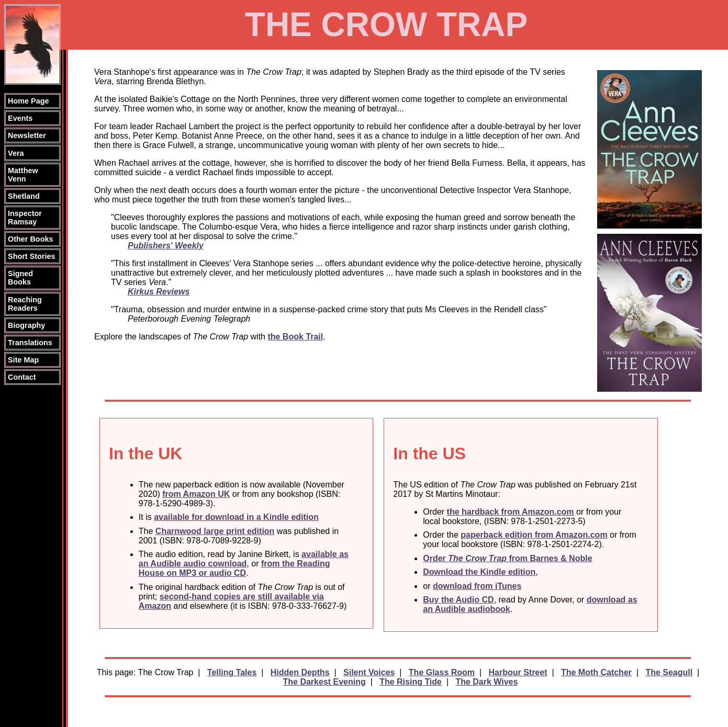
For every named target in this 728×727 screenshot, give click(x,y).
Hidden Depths (300, 672)
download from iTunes (477, 586)
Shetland (24, 196)
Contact (22, 377)
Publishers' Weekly (166, 246)
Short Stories (31, 256)
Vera (16, 153)
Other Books (30, 239)
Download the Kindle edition (479, 572)
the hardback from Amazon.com (511, 512)
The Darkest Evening (324, 682)
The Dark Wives (486, 682)
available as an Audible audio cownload (244, 559)
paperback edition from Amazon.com (534, 535)
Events (20, 118)
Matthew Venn (23, 175)
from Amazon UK (196, 494)
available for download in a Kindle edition (236, 517)
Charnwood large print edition (215, 531)
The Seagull (669, 672)
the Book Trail (295, 337)
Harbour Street (518, 672)
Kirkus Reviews (159, 292)
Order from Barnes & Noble (507, 558)
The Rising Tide (411, 682)
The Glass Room (442, 672)
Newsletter (27, 135)
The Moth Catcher (596, 672)
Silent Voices (369, 672)
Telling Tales (232, 672)
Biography (26, 325)
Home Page (28, 101)
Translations (30, 343)
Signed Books (20, 278)
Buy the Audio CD (458, 600)
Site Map (23, 360)
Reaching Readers (25, 304)
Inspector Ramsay (25, 218)
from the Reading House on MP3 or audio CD (234, 568)
